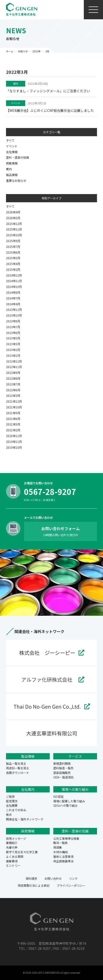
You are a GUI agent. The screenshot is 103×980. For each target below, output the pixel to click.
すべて (10, 140)
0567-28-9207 (50, 492)
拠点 (9, 814)
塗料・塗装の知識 (18, 157)
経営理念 (12, 801)
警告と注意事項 (63, 856)
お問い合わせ (53, 878)
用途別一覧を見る (18, 768)
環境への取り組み (75, 789)
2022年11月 (14, 367)
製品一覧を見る (16, 763)
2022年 (36, 51)
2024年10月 (14, 287)
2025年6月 (13, 252)
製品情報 (12, 175)
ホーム (10, 51)
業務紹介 (12, 843)
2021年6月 (13, 419)
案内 (16, 84)
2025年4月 (13, 264)
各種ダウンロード (18, 773)
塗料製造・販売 (63, 768)
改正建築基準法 (63, 861)
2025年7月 (13, 247)
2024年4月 (13, 304)
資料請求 (31, 878)
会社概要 (12, 805)
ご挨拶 (10, 796)
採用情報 (28, 831)
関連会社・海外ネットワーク (25, 819)
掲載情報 (12, 163)
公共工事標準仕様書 (66, 838)
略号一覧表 (61, 843)
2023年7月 (13, 327)
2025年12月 (14, 224)
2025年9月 (13, 241)
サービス (75, 756)
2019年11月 (14, 442)
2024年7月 (13, 298)
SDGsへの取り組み (65, 805)
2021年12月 (14, 401)
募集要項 (12, 861)
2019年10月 (14, 447)
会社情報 (12, 152)
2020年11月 (14, 436)
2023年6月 (13, 333)
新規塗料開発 (62, 763)
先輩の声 (12, 847)
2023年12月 (14, 309)
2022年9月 (13, 373)
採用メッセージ (16, 838)
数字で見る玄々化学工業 (22, 852)
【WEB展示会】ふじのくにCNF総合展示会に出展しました (50, 110)
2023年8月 (13, 321)
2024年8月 (13, 292)
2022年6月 (13, 390)
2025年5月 (13, 258)
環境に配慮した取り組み (69, 801)
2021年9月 (13, 413)
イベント (16, 103)
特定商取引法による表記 (34, 885)
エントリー (13, 865)
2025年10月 (14, 235)
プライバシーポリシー (71, 885)
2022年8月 (13, 378)
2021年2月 (13, 430)
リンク (73, 878)
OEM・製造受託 (64, 777)
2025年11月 (14, 229)
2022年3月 (13, 395)
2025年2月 (13, 269)
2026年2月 (13, 218)
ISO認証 (58, 796)
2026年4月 (13, 212)
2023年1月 (13, 355)
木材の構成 (61, 852)
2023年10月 (14, 315)
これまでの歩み (16, 810)
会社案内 (28, 789)
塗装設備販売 (62, 773)
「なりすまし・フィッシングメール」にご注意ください (48, 91)
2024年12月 (14, 275)
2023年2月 (13, 350)
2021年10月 (14, 407)
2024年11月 (14, 281)
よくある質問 (15, 856)
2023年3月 (13, 344)
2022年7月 (13, 384)
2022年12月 (14, 361)
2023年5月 (13, 338)
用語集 (58, 847)
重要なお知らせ (16, 180)
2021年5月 (13, 424)
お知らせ (23, 51)
